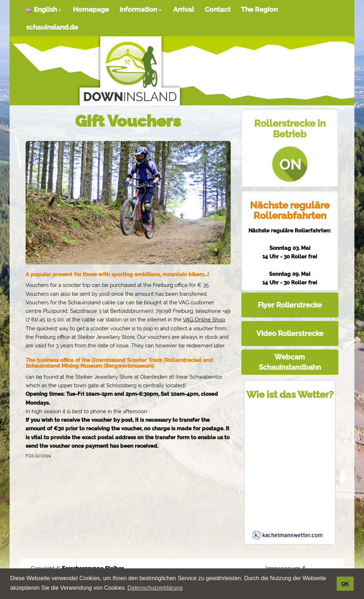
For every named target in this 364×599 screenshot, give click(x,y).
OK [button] (345, 584)
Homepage (91, 9)
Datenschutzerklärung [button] (155, 588)
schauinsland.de (52, 27)
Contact (218, 9)
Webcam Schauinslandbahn (290, 362)
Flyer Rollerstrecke (290, 305)
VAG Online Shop (204, 320)
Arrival (184, 9)
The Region (259, 9)
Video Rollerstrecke (290, 333)
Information (141, 9)
